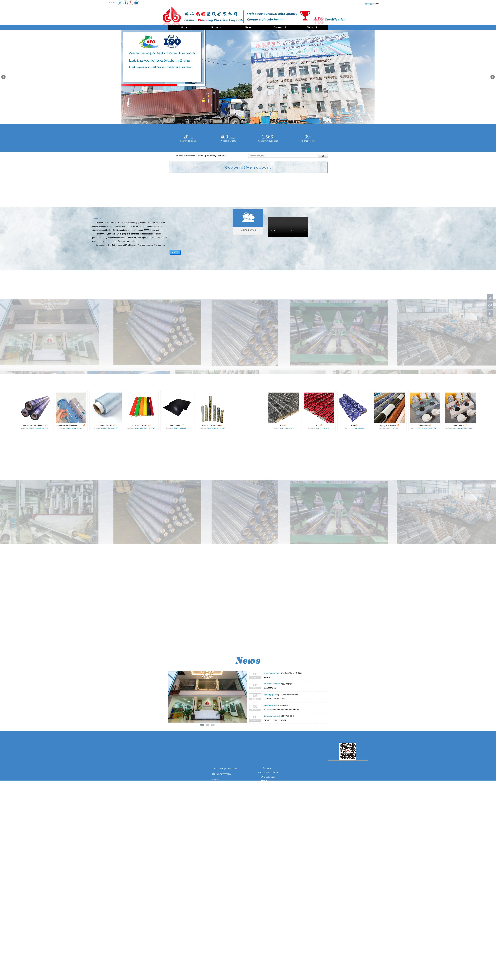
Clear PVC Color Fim (142, 425)
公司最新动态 (285, 705)
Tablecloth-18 (425, 425)
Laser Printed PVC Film (212, 425)
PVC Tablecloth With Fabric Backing (430, 428)
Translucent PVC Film (106, 425)
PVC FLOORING (287, 428)
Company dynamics (271, 695)
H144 (284, 425)
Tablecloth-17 (460, 425)
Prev (3, 77)
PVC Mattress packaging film (36, 425)
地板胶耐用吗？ (287, 684)
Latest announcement (272, 673)
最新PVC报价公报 (288, 716)
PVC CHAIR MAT (180, 428)
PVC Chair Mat (177, 425)
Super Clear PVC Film (74, 428)
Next (493, 77)
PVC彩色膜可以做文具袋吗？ (292, 673)
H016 (354, 425)
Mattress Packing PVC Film (39, 428)
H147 (319, 425)
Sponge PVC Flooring (390, 425)
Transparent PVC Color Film (145, 428)
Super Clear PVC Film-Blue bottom (71, 425)
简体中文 (369, 4)
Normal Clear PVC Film (110, 428)
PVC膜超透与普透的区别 (289, 695)
